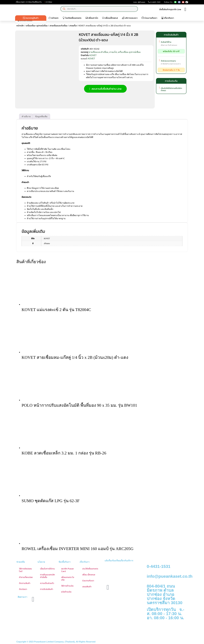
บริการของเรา (130, 18)
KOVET (93, 55)
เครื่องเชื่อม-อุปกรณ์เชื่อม (37, 26)
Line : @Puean (139, 3)
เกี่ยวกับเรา (168, 18)
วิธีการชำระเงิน (67, 586)
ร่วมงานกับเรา (149, 18)
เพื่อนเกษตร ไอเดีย (68, 578)
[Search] (64, 9)
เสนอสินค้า (87, 586)
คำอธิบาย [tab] (26, 116)
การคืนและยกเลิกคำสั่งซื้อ (47, 576)
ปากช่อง (48, 2)
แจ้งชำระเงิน (66, 592)
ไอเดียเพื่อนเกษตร (72, 18)
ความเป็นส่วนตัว (47, 583)
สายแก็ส (73, 26)
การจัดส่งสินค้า (47, 589)
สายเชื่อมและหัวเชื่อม (58, 26)
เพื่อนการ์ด (92, 18)
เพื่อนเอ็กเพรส (110, 18)
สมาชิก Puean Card (67, 570)
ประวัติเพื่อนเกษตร (90, 568)
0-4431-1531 (154, 3)
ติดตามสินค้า (25, 583)
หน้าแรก (53, 18)
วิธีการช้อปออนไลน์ (25, 570)
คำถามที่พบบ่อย (26, 577)
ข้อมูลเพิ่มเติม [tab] (41, 116)
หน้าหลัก (20, 26)
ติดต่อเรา (23, 589)
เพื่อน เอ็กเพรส (89, 574)
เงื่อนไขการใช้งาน (47, 568)
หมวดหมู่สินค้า (31, 18)
